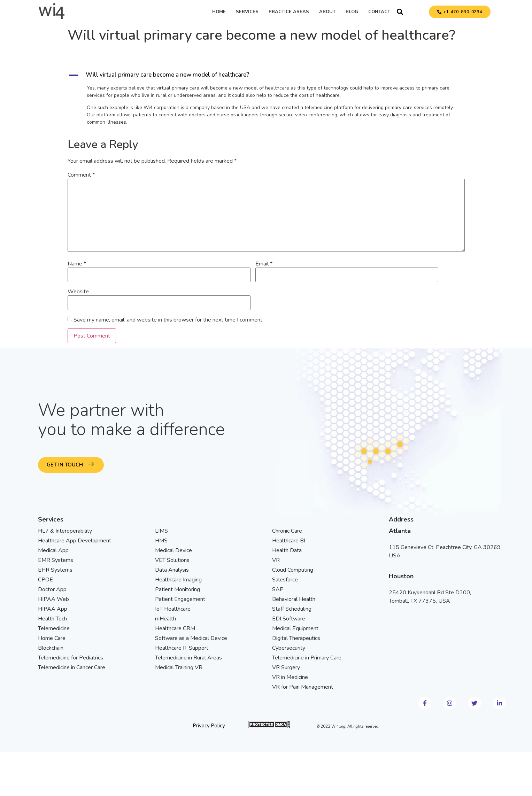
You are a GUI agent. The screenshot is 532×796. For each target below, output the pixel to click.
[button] (400, 12)
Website (78, 292)
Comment (81, 175)
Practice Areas (289, 12)
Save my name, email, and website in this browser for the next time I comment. (168, 320)
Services (247, 12)
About (327, 12)
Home (219, 12)
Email (264, 264)
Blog (352, 12)
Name (77, 264)
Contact (379, 12)
